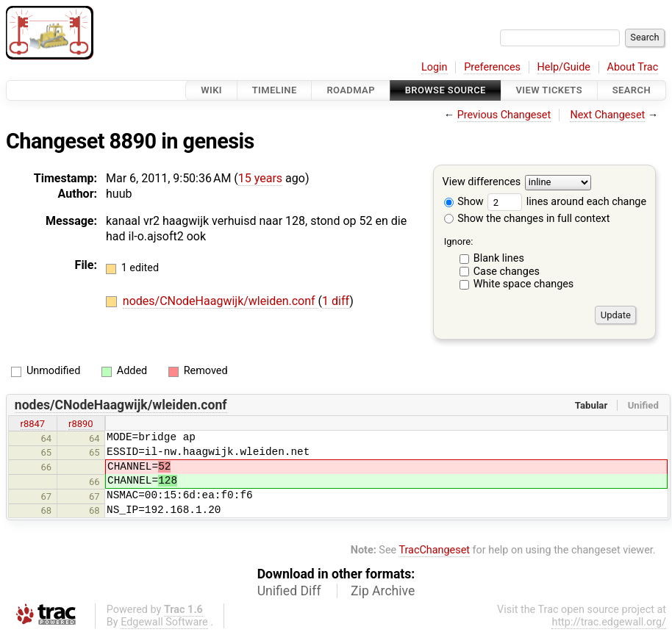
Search (632, 90)
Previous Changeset (504, 115)
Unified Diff (289, 591)
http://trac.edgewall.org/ (609, 622)
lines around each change (567, 202)
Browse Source (446, 90)
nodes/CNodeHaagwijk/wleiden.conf (221, 301)
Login (435, 67)
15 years (260, 178)
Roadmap (351, 90)
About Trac (633, 67)
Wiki (211, 90)
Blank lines (499, 258)
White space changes (524, 284)
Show (464, 202)
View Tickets (549, 90)
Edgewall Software (164, 622)
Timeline (275, 90)
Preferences (492, 67)
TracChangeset (434, 550)
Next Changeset (607, 115)
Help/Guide (564, 67)
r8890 (81, 424)
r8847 (33, 424)
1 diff (336, 301)
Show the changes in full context (527, 219)
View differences (482, 183)
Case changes (507, 272)
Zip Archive (383, 591)
